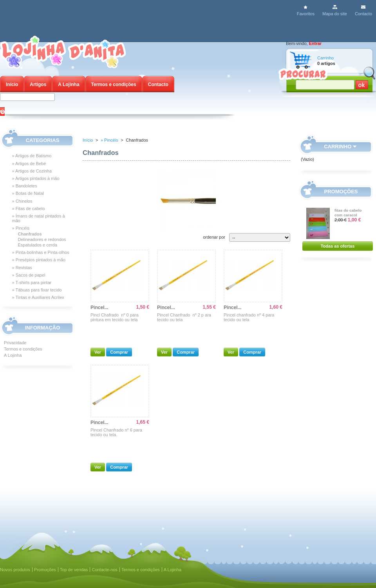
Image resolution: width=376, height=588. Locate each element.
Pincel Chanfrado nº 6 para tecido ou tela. (116, 432)
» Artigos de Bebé (29, 164)
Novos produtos (15, 570)
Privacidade (15, 343)
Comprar (119, 352)
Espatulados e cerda (38, 245)
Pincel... (99, 307)
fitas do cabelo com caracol (348, 213)
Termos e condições (114, 85)
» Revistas (22, 268)
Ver (98, 352)
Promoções (341, 192)
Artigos (38, 85)
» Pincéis (21, 228)
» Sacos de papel (29, 275)
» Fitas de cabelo (29, 209)
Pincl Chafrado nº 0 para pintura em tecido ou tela (115, 317)
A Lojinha (69, 85)
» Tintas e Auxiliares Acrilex (38, 297)
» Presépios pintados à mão (39, 260)
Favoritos (306, 14)
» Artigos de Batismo (32, 156)
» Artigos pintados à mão (36, 178)
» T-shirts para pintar (32, 282)
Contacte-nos (104, 570)
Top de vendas (74, 570)
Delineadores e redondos (42, 239)
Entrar (315, 43)
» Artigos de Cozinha (32, 171)
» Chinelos (22, 201)
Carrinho (325, 58)
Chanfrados (30, 234)
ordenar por (214, 237)
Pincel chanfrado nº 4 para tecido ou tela (249, 317)
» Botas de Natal (28, 193)
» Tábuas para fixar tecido (37, 290)
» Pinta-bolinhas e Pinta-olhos (41, 252)
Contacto (363, 14)
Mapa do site (335, 14)
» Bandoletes (25, 186)
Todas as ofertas (338, 246)
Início (12, 85)
